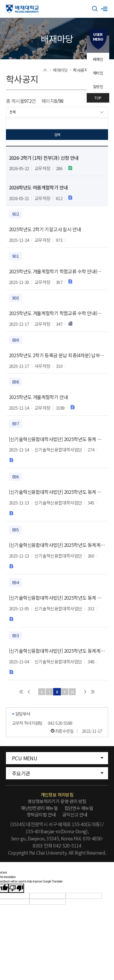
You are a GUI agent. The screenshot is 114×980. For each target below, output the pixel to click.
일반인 (98, 86)
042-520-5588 (60, 723)
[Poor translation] (16, 889)
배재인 (98, 59)
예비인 (98, 73)
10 (73, 692)
